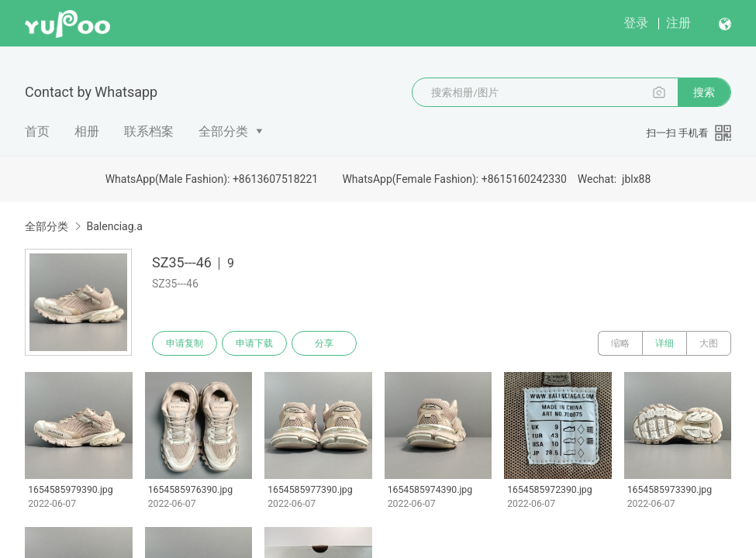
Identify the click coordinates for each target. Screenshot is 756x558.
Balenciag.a (114, 226)
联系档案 (149, 131)
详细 (665, 343)
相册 (87, 131)
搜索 (704, 92)
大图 (709, 343)
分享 (324, 343)
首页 (37, 131)
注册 (678, 23)
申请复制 (185, 343)
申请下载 (254, 343)
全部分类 (223, 131)
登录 (636, 23)
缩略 (620, 343)
